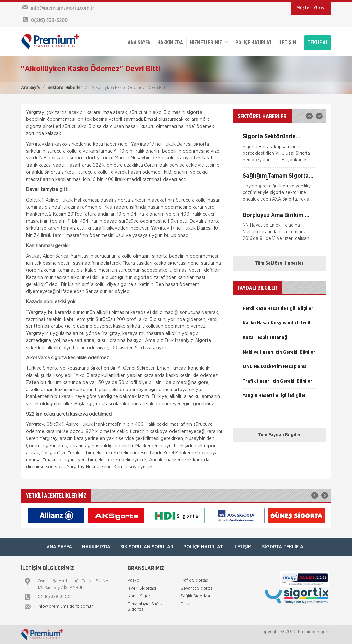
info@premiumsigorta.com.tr (65, 607)
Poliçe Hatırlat (253, 43)
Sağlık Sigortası (195, 596)
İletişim (287, 43)
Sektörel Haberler (65, 88)
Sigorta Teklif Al (284, 547)
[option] (279, 151)
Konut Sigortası (142, 596)
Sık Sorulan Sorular (147, 547)
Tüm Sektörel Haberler (279, 263)
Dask (185, 604)
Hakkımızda (170, 43)
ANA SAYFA (139, 43)
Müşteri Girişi (311, 8)
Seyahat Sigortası (197, 588)
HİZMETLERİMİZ (209, 42)
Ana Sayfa (30, 88)
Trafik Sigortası (195, 580)
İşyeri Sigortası (142, 588)
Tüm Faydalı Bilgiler (279, 435)
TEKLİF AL (318, 43)
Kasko (133, 580)
